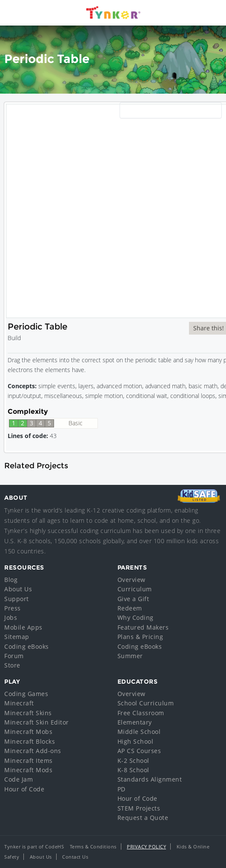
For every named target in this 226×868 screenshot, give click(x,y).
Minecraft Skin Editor (37, 722)
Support (17, 599)
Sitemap (17, 637)
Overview (132, 580)
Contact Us (75, 857)
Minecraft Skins (28, 713)
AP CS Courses (139, 751)
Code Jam (19, 779)
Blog (11, 580)
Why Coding (136, 617)
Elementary (135, 722)
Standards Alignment (150, 779)
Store (12, 665)
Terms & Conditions (93, 847)
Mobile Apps (23, 627)
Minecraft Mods (28, 770)
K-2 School (133, 761)
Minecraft (19, 703)
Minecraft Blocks (30, 741)
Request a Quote (143, 818)
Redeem (130, 608)
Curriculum (135, 589)
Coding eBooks (27, 646)
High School (136, 741)
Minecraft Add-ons (33, 751)
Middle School (139, 732)
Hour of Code (24, 789)
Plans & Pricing (140, 637)
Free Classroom (141, 713)
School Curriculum (146, 703)
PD (122, 789)
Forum (14, 656)
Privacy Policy (146, 847)
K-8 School (133, 770)
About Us (18, 589)
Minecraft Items (29, 761)
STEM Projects (139, 808)
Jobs (11, 617)
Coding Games (26, 694)
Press (13, 608)
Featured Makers (143, 627)
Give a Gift (133, 599)
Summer (130, 656)
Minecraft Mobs (28, 732)
